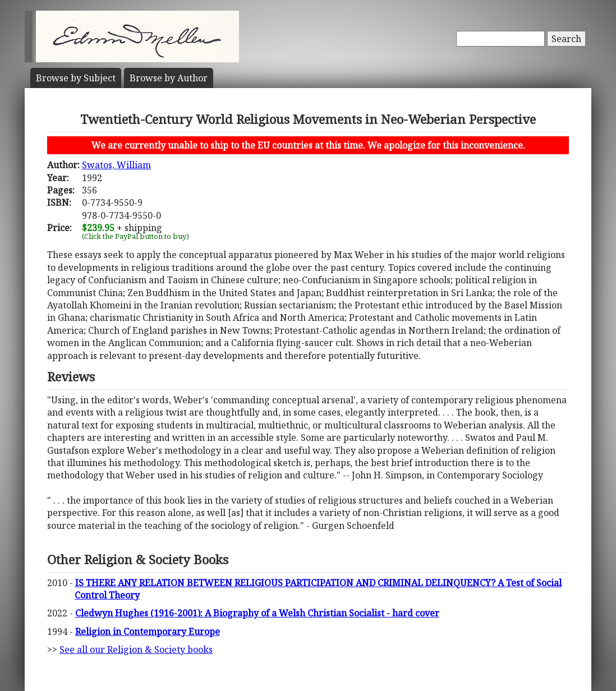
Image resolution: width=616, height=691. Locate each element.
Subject (76, 78)
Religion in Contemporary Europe (148, 632)
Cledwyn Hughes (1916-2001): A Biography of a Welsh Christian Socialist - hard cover (257, 613)
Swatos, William (116, 165)
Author (169, 78)
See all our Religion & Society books (136, 649)
